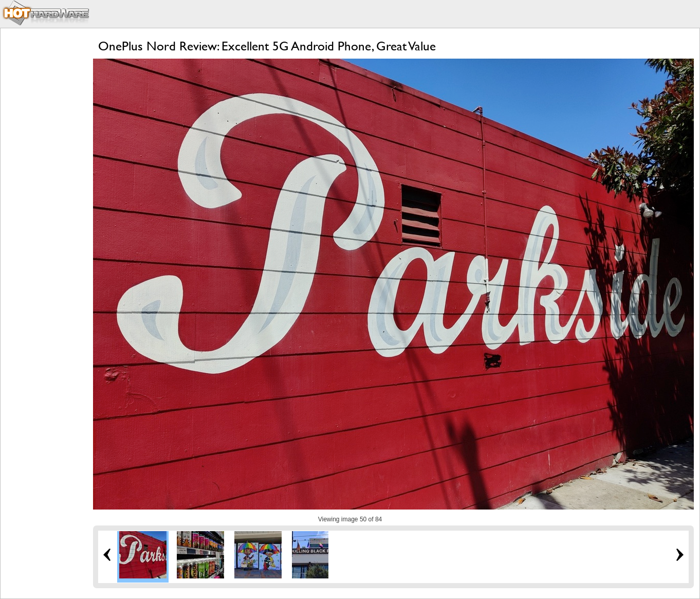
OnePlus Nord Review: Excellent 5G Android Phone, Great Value (267, 46)
